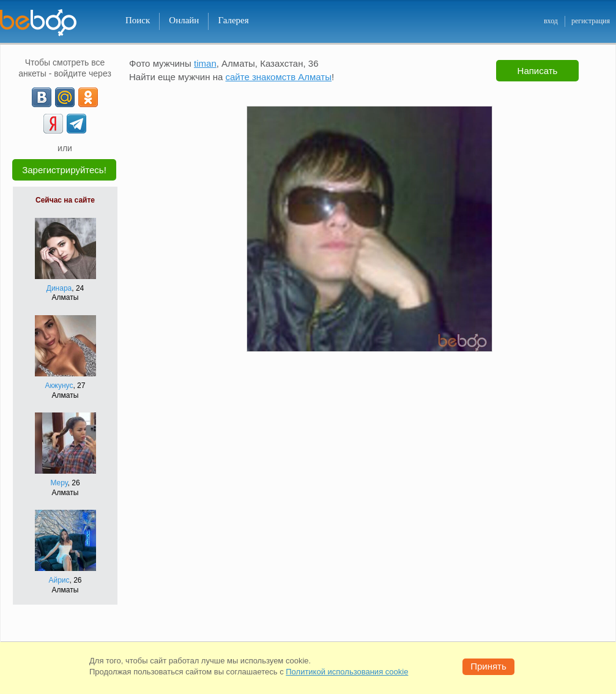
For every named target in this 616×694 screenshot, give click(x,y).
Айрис (59, 580)
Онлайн (184, 20)
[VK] (42, 97)
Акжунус (59, 386)
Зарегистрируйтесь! (64, 170)
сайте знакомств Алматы (278, 77)
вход (551, 21)
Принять (488, 666)
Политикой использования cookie (347, 672)
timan (205, 63)
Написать (538, 71)
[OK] (88, 97)
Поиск (138, 20)
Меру (59, 483)
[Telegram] (76, 124)
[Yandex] (53, 124)
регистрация (591, 21)
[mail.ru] (65, 97)
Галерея (233, 20)
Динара (59, 288)
